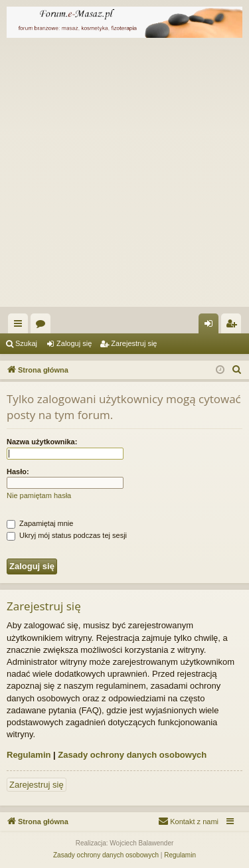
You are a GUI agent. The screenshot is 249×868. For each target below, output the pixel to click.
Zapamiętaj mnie (40, 523)
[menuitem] (237, 370)
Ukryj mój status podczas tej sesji (67, 535)
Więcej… (21, 326)
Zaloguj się (74, 343)
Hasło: (18, 472)
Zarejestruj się (134, 343)
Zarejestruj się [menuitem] (234, 326)
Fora (43, 326)
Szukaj (26, 343)
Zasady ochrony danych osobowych (132, 755)
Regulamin (29, 755)
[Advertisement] (124, 176)
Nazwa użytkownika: (42, 442)
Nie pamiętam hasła (39, 495)
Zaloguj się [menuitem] (211, 326)
